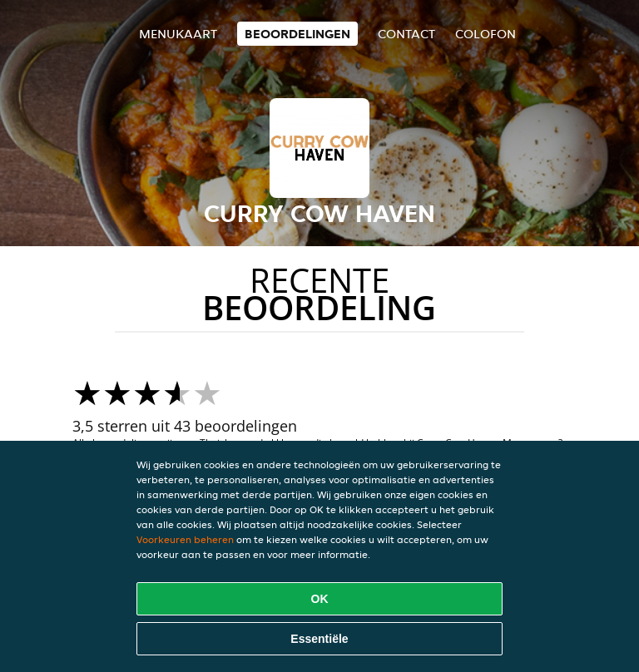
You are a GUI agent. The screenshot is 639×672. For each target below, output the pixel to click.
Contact (406, 34)
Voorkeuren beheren (185, 539)
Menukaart (178, 34)
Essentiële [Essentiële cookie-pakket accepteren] (319, 639)
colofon (485, 34)
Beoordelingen (297, 34)
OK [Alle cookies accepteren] (320, 599)
